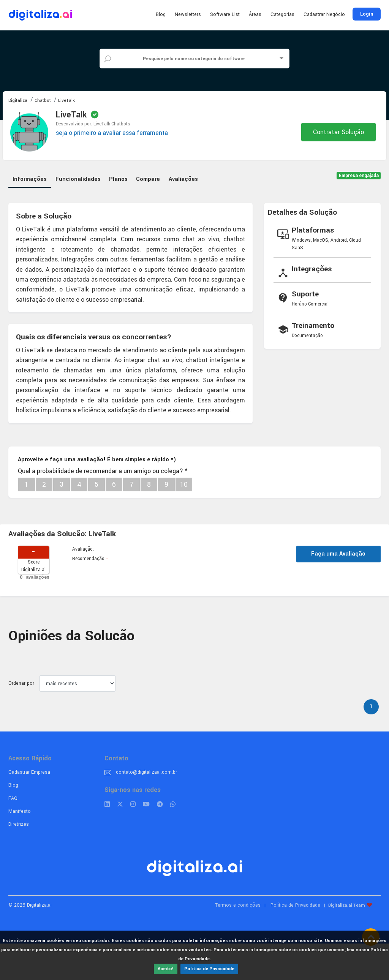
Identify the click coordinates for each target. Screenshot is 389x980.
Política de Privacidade (209, 969)
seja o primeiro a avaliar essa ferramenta (112, 133)
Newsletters (188, 14)
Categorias (282, 14)
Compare (148, 179)
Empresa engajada (359, 176)
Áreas (255, 14)
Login (367, 14)
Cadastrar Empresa (29, 772)
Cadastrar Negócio (324, 14)
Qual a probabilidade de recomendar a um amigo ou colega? (103, 471)
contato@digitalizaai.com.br (146, 772)
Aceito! (166, 969)
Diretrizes (19, 824)
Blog (161, 14)
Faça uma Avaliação (338, 554)
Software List (225, 14)
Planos (118, 179)
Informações (30, 179)
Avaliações (183, 179)
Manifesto (20, 811)
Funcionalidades (78, 179)
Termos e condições (238, 905)
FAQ (13, 798)
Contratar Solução (338, 132)
